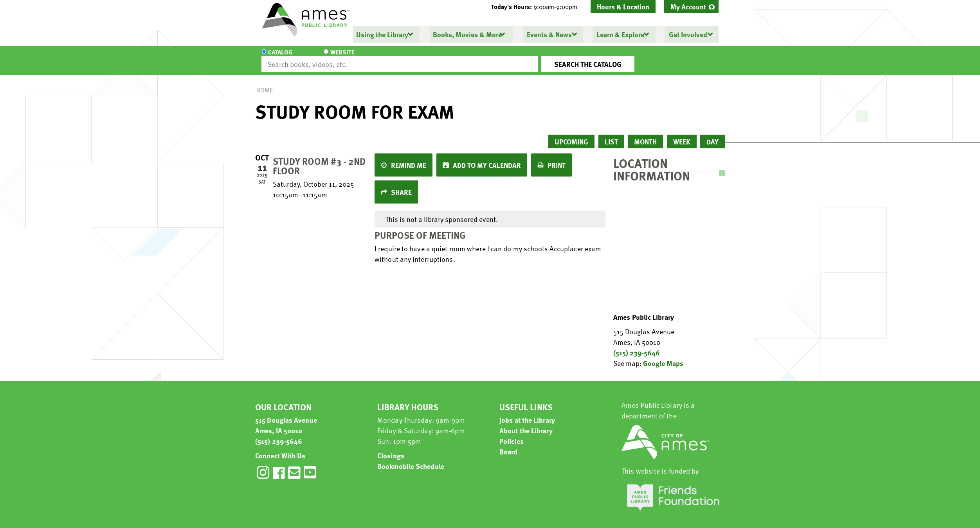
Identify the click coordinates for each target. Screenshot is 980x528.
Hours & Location (623, 6)
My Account (688, 6)
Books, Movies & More (467, 34)
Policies (512, 434)
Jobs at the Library (527, 413)
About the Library (526, 423)
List (611, 134)
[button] (537, 7)
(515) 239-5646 (637, 345)
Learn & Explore (620, 34)
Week (682, 134)
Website (328, 57)
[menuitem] (691, 7)
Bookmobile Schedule (411, 459)
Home (265, 83)
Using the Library (382, 34)
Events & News (549, 34)
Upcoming (571, 134)
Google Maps (663, 356)
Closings (391, 448)
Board (509, 444)
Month (645, 134)
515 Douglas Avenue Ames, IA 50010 (286, 418)
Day (712, 134)
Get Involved (688, 34)
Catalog (280, 57)
